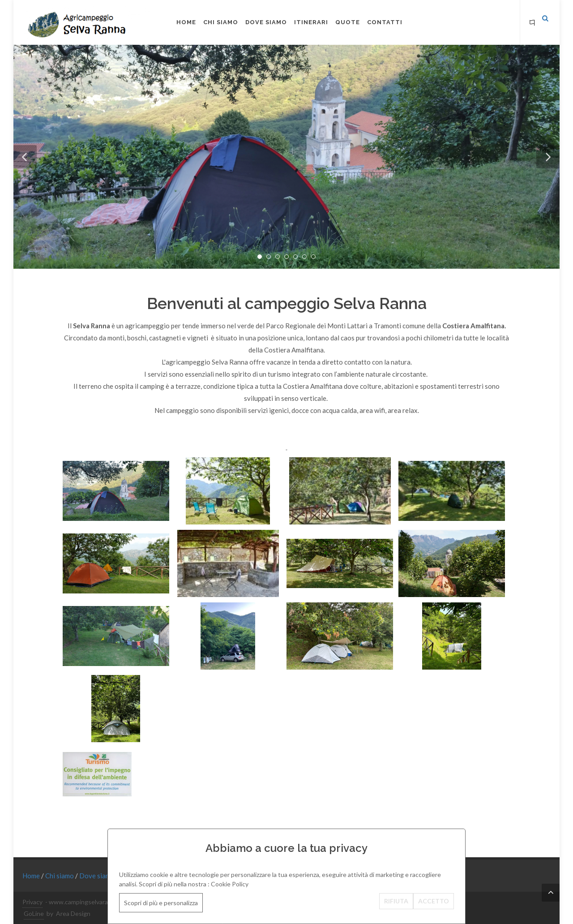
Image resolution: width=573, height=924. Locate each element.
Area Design (73, 913)
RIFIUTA (396, 901)
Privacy (32, 902)
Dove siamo (98, 876)
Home (32, 876)
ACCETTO (434, 901)
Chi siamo (60, 876)
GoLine (34, 913)
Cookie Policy (230, 884)
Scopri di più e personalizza (161, 903)
